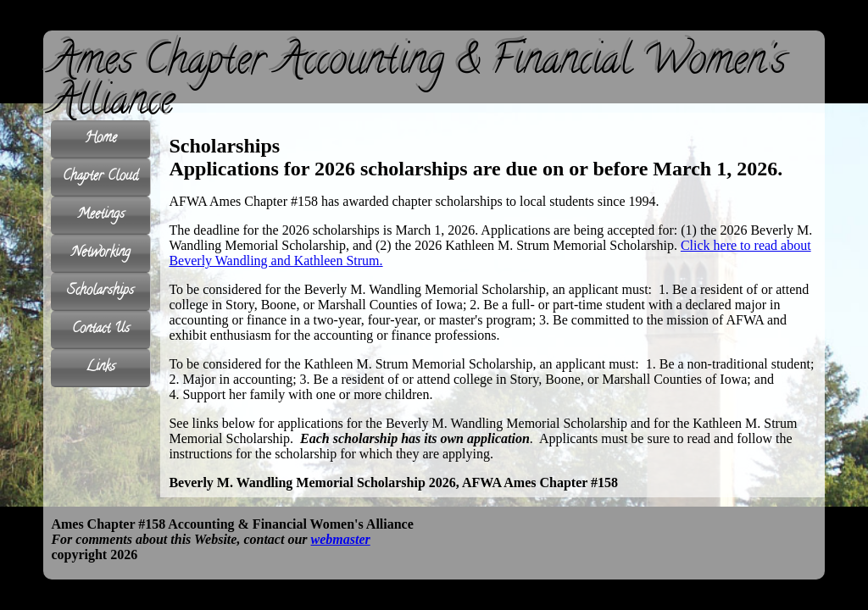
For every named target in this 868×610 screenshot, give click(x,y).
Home (101, 139)
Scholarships (100, 292)
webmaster (341, 539)
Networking (101, 254)
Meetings (101, 216)
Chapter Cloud (100, 177)
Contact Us (101, 330)
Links (100, 368)
